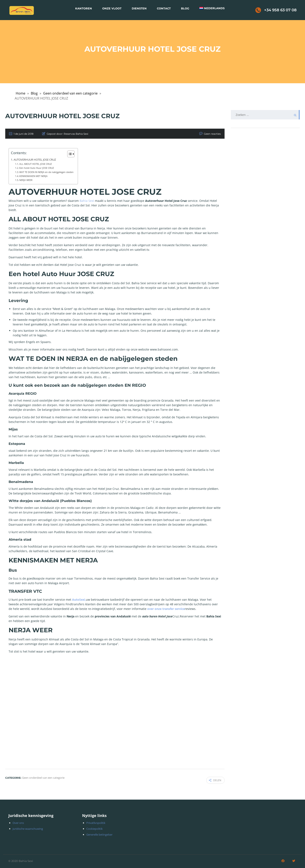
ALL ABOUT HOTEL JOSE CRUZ (36, 164)
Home (21, 93)
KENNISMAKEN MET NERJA (33, 176)
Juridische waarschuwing (28, 828)
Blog (185, 8)
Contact (164, 8)
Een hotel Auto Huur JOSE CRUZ (37, 168)
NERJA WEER (26, 180)
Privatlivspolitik (96, 822)
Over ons (18, 822)
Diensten (139, 8)
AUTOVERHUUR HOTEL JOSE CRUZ (35, 160)
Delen (215, 780)
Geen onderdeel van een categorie (70, 93)
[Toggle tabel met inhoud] (69, 154)
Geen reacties (212, 134)
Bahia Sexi (86, 201)
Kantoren (84, 8)
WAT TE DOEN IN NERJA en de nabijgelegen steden (46, 172)
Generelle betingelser (99, 834)
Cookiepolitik (94, 828)
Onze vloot (112, 8)
